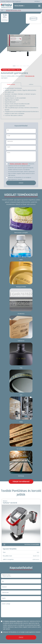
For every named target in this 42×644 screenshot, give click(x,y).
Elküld (21, 184)
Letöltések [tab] (31, 85)
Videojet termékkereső (21, 482)
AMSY (2, 11)
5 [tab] (28, 66)
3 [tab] (21, 66)
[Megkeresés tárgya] (21, 576)
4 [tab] (24, 66)
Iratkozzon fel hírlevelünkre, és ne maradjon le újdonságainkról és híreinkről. (20, 179)
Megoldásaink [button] (20, 6)
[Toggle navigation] (39, 6)
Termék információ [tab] (11, 85)
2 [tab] (18, 66)
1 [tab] (14, 66)
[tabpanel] (21, 103)
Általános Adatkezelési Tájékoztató (19, 164)
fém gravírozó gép (30, 77)
